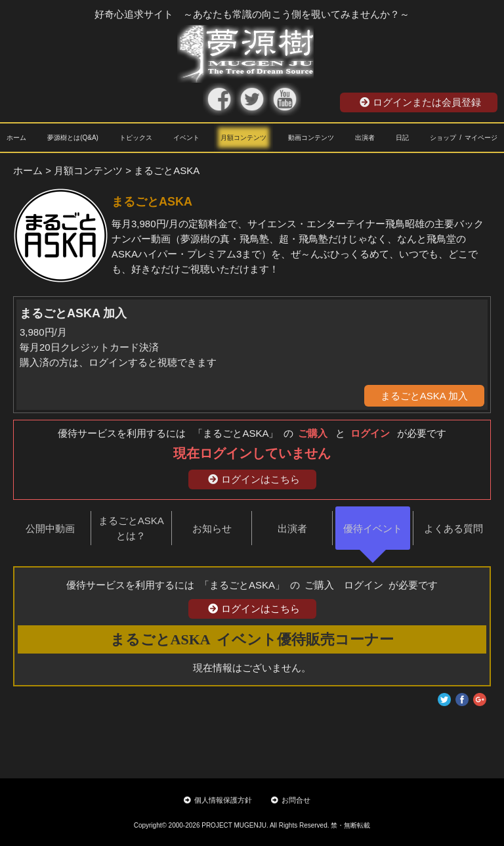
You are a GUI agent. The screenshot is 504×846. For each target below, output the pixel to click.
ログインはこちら (254, 479)
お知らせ (212, 528)
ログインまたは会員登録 (420, 102)
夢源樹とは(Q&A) (73, 138)
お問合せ (291, 800)
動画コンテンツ (311, 138)
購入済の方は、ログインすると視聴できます (118, 362)
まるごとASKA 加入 (424, 396)
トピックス (136, 138)
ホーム (16, 138)
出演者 (365, 138)
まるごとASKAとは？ (131, 528)
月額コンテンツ (243, 138)
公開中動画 (50, 528)
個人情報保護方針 (218, 800)
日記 (402, 138)
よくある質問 (453, 528)
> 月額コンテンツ (84, 170)
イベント (186, 138)
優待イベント (373, 528)
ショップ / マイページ (464, 138)
